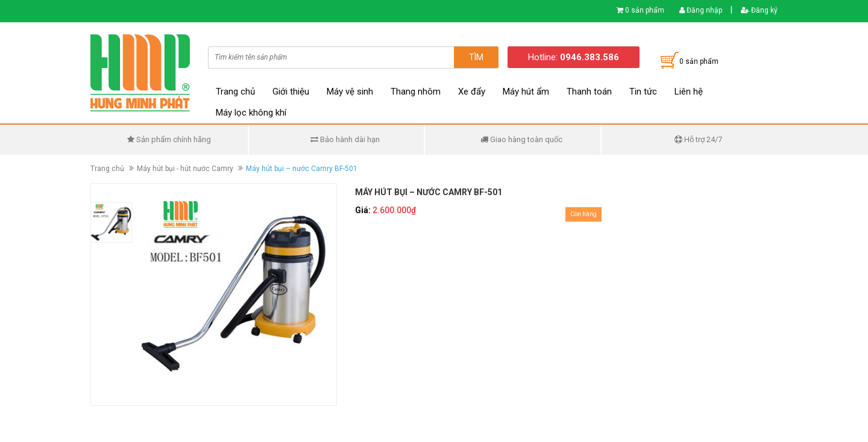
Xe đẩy (472, 92)
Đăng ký (759, 10)
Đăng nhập (701, 10)
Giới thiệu (291, 92)
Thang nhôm (416, 92)
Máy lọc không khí (251, 113)
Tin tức (643, 92)
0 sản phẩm (645, 10)
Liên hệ (689, 92)
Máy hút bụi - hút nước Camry (185, 169)
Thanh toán (589, 92)
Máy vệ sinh (350, 92)
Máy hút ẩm (526, 92)
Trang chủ (235, 92)
